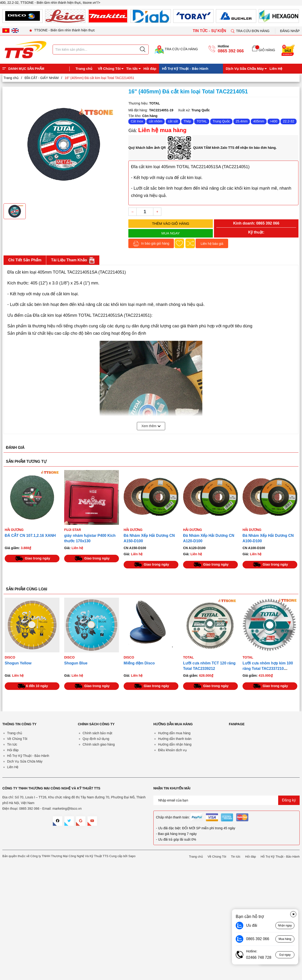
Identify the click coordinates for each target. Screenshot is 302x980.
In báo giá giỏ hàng (151, 244)
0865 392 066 (231, 51)
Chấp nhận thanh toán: (173, 817)
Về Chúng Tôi (109, 69)
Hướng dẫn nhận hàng (175, 744)
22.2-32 (288, 121)
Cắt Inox (137, 121)
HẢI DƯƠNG (14, 530)
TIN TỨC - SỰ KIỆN (210, 31)
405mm (259, 121)
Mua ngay (171, 233)
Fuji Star (73, 530)
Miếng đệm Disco (139, 663)
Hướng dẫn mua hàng (174, 733)
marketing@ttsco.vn (67, 809)
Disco (10, 657)
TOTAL (202, 121)
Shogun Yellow (18, 663)
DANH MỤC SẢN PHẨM (26, 69)
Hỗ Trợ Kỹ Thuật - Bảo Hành (185, 69)
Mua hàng (285, 939)
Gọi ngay (285, 955)
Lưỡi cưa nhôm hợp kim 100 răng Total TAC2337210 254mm (268, 669)
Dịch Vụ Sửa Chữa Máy (245, 69)
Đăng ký (289, 800)
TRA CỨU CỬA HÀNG (176, 49)
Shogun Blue (76, 663)
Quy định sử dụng (96, 739)
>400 (274, 121)
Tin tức (132, 69)
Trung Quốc (221, 121)
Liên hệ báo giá (212, 244)
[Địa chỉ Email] (226, 800)
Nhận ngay (285, 926)
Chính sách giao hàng (99, 744)
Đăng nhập (290, 31)
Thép (187, 121)
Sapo (132, 856)
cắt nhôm (155, 121)
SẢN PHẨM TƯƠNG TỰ (26, 461)
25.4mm (242, 121)
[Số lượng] (145, 212)
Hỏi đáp (150, 69)
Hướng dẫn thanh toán (175, 739)
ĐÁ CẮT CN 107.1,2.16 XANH (30, 536)
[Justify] (143, 50)
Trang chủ (84, 69)
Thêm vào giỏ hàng (171, 223)
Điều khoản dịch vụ (172, 750)
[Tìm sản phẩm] (101, 50)
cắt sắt (173, 121)
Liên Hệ (276, 69)
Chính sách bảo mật (97, 733)
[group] (64, 144)
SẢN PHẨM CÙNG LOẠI (27, 589)
